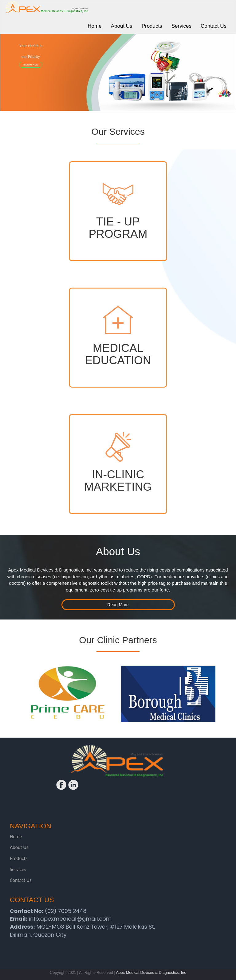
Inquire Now (31, 65)
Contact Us (21, 880)
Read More (118, 605)
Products (19, 858)
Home (16, 837)
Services (18, 869)
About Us (19, 847)
